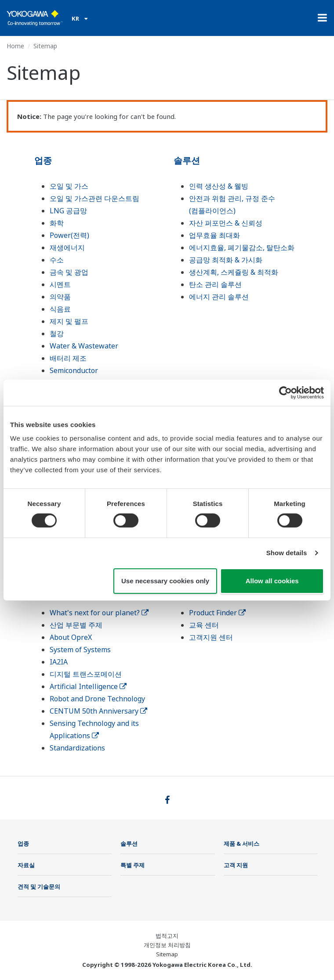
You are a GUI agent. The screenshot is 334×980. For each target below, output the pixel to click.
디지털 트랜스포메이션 (86, 674)
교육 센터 (204, 625)
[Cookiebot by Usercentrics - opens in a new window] (285, 392)
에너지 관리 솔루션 (219, 297)
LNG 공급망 (68, 211)
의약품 (60, 297)
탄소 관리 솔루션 (215, 284)
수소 (57, 260)
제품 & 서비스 (241, 844)
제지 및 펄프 (69, 321)
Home (15, 46)
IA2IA (59, 662)
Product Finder (217, 613)
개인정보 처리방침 (167, 945)
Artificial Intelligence (88, 686)
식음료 (60, 309)
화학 (57, 223)
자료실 (26, 865)
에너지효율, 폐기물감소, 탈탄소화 (242, 248)
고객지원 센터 (211, 637)
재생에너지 (67, 248)
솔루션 (187, 160)
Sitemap (167, 954)
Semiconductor (74, 370)
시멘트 (60, 284)
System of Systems (80, 650)
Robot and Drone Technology (97, 699)
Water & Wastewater (84, 346)
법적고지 (167, 936)
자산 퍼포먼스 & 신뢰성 (226, 223)
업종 (43, 160)
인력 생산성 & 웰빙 (219, 186)
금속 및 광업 (69, 272)
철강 (57, 334)
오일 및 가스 (69, 186)
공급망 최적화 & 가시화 (226, 260)
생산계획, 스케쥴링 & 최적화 (234, 272)
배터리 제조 (68, 358)
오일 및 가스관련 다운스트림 (94, 198)
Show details (287, 553)
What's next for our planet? (99, 613)
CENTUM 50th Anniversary (98, 711)
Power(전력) (69, 235)
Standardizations (77, 748)
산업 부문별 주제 (76, 625)
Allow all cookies (272, 581)
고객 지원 (236, 865)
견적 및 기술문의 (39, 887)
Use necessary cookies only (165, 581)
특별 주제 (133, 865)
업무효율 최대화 (214, 235)
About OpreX (71, 637)
